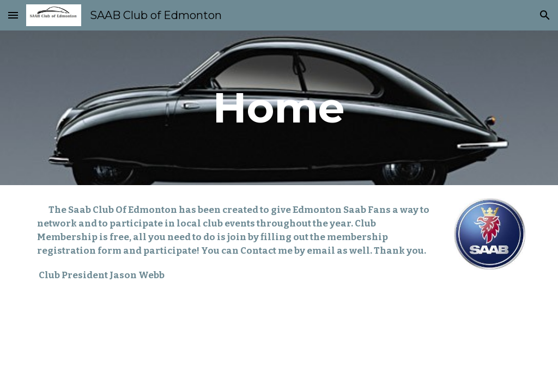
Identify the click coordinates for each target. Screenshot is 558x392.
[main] (279, 108)
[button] (13, 15)
